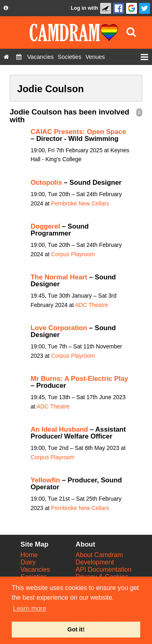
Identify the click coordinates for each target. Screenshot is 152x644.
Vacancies (35, 569)
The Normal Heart (59, 277)
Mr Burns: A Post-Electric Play (80, 379)
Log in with (84, 8)
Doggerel (46, 226)
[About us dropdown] (6, 8)
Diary (28, 562)
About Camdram (100, 555)
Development (95, 562)
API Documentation (104, 569)
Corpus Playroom (73, 254)
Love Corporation (59, 328)
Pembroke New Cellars (80, 203)
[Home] (6, 57)
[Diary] (19, 57)
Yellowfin (46, 480)
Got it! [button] (76, 629)
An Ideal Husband (59, 429)
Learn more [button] (30, 608)
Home (29, 555)
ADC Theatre (91, 305)
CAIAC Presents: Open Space (79, 132)
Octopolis (46, 183)
